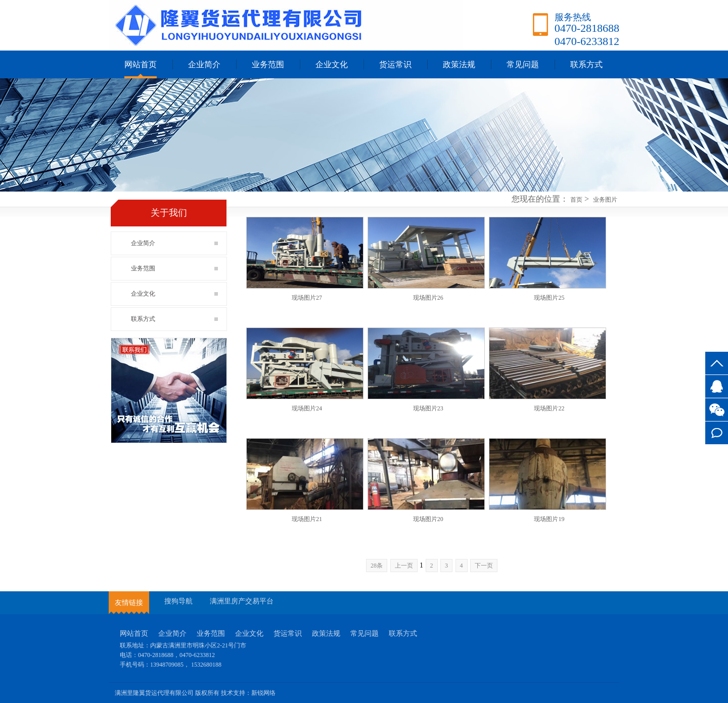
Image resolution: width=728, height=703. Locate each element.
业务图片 (605, 200)
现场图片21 (307, 519)
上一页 (404, 566)
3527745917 (717, 386)
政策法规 (459, 64)
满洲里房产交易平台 (242, 601)
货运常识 (395, 64)
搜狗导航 (178, 601)
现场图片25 (549, 298)
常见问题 (523, 64)
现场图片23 (428, 408)
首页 (576, 200)
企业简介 (204, 64)
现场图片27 (307, 298)
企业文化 (332, 64)
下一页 (484, 566)
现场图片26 (428, 298)
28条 (377, 566)
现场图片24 (307, 408)
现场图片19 (549, 519)
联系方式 (717, 433)
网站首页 (141, 64)
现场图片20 (428, 519)
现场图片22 (549, 408)
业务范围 (268, 64)
